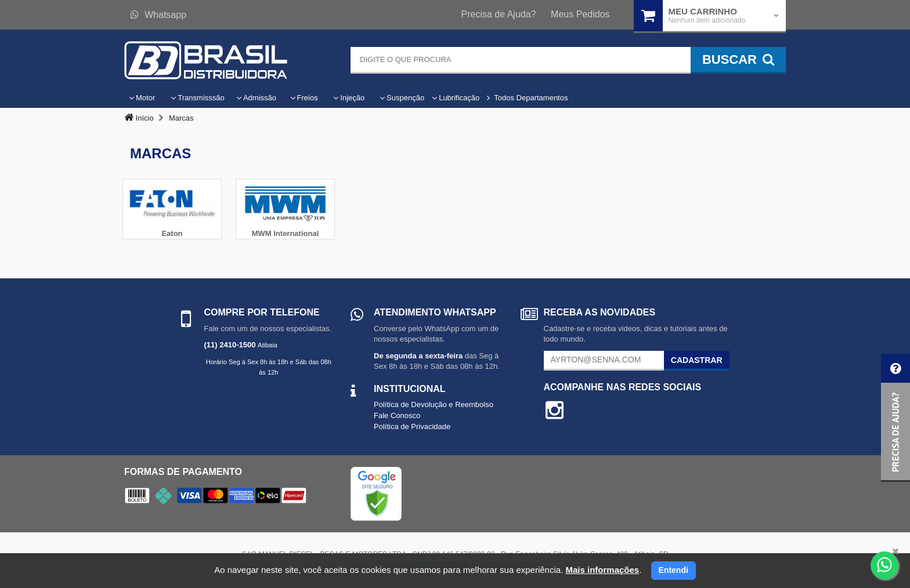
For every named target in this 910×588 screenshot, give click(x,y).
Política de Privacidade (412, 427)
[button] (895, 418)
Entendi (674, 570)
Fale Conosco (397, 415)
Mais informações (602, 570)
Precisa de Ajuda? (499, 14)
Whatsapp (158, 15)
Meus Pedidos (580, 14)
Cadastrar (697, 360)
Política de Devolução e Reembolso (434, 404)
